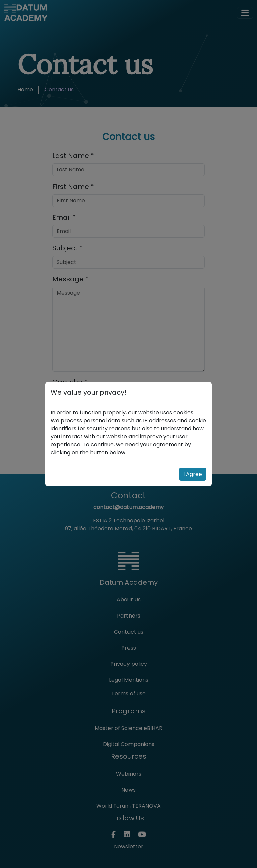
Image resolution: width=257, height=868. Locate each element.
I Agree (193, 474)
